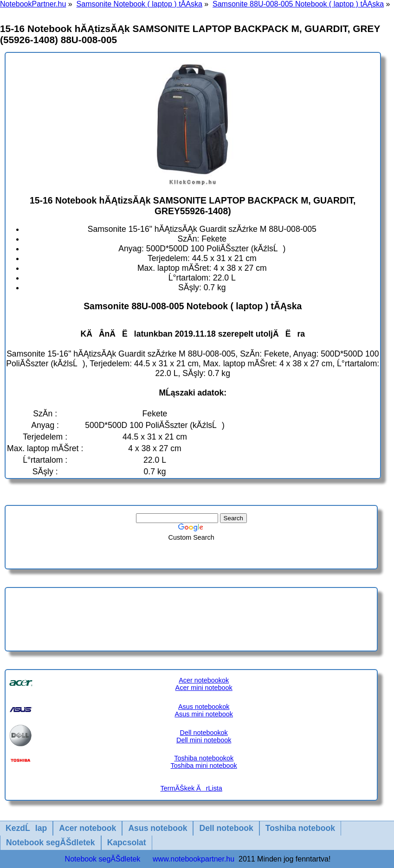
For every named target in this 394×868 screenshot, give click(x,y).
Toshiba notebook (300, 828)
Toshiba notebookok (204, 758)
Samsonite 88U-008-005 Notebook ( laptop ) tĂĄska (298, 4)
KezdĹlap (26, 828)
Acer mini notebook (204, 688)
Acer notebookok (204, 680)
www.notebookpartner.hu (194, 859)
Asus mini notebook (204, 714)
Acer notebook (87, 828)
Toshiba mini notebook (204, 766)
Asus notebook (158, 828)
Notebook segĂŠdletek (51, 842)
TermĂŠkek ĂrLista (191, 788)
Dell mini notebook (204, 740)
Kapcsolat (127, 842)
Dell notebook (226, 828)
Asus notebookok (204, 707)
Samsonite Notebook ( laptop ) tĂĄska (139, 4)
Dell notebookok (204, 733)
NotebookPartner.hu (33, 4)
